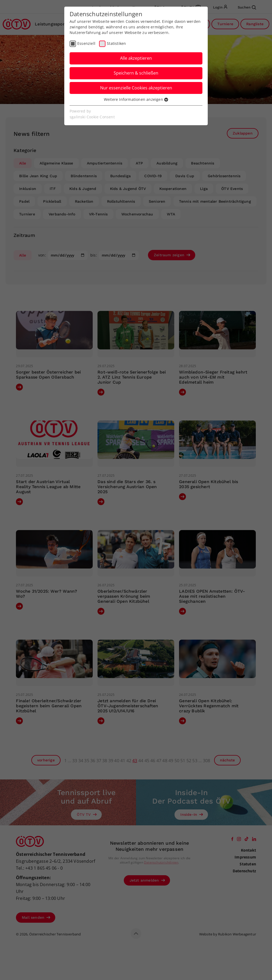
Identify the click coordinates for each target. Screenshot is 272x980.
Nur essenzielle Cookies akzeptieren (136, 88)
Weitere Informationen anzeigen (136, 99)
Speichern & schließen (136, 73)
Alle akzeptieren (136, 58)
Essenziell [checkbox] (86, 43)
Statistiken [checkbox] (116, 43)
